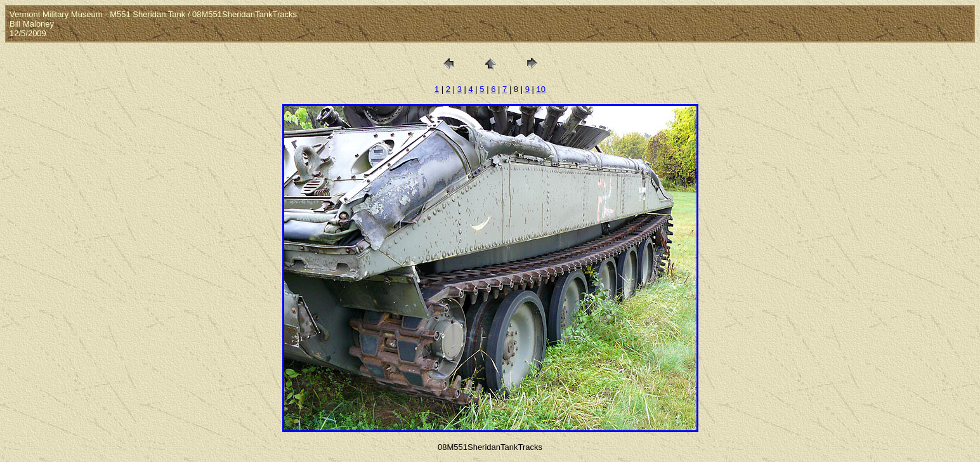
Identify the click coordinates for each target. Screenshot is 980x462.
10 (541, 89)
